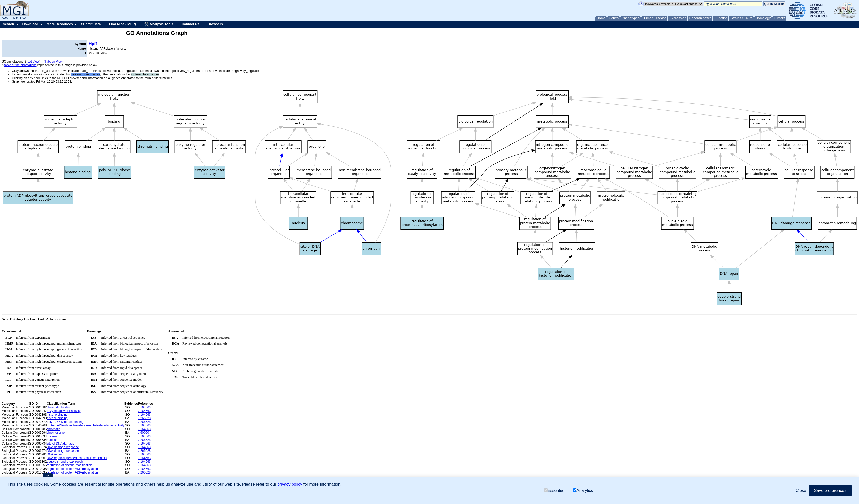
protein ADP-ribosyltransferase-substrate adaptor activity (86, 425)
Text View (33, 62)
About (6, 18)
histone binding (57, 415)
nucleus (52, 436)
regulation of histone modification (69, 465)
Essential (554, 490)
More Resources (60, 24)
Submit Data (91, 24)
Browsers (215, 24)
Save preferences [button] (830, 490)
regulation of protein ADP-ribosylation (72, 469)
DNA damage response (63, 447)
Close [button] (801, 490)
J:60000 (144, 433)
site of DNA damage (61, 444)
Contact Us (190, 24)
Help (15, 18)
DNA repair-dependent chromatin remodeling (78, 458)
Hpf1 (93, 44)
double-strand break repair (65, 462)
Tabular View (54, 62)
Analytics (583, 490)
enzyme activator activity (64, 411)
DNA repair (54, 454)
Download (30, 24)
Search (8, 24)
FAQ (23, 18)
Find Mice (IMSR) (122, 24)
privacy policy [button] (290, 484)
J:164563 (144, 407)
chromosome (56, 433)
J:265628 (144, 418)
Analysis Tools (159, 24)
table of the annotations (21, 65)
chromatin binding (59, 407)
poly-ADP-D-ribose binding (65, 422)
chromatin (54, 429)
